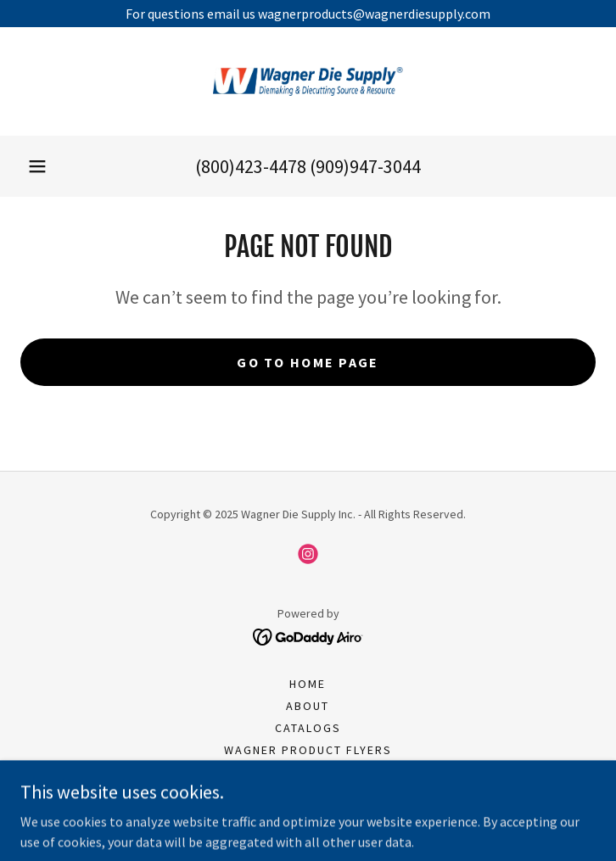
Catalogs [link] (308, 728)
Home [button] (308, 684)
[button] (37, 166)
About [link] (308, 706)
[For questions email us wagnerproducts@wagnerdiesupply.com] (308, 14)
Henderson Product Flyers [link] (308, 772)
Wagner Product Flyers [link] (308, 750)
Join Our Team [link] (308, 794)
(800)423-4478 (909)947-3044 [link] (308, 166)
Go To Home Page (308, 362)
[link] (308, 81)
